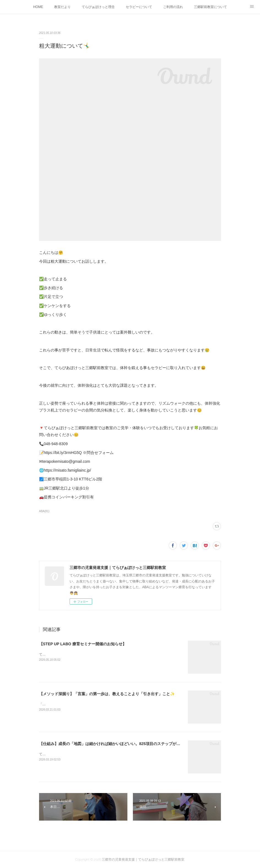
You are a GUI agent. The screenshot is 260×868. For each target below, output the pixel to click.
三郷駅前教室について (210, 7)
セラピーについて (139, 7)
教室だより (62, 7)
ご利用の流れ (173, 7)
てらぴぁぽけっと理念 (98, 7)
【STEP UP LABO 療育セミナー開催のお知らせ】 (83, 644)
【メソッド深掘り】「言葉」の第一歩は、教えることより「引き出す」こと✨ (107, 694)
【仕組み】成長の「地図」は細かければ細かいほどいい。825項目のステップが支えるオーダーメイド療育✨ (133, 744)
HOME (38, 7)
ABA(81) (44, 511)
